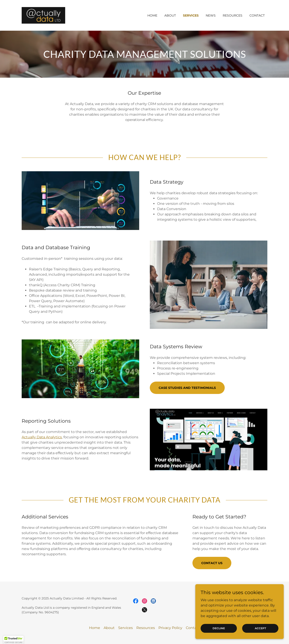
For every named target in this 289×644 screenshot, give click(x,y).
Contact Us (212, 563)
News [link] (211, 15)
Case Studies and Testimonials (187, 388)
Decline (219, 628)
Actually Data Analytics (42, 437)
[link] (43, 15)
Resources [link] (233, 15)
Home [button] (95, 628)
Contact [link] (257, 15)
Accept (260, 628)
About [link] (170, 15)
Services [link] (191, 15)
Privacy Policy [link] (170, 628)
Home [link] (152, 15)
